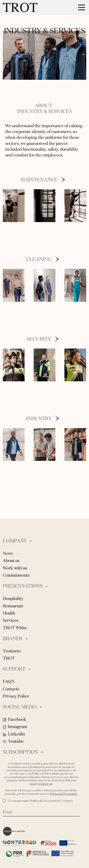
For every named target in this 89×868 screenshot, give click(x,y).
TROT (9, 658)
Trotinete (12, 651)
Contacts (11, 689)
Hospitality (13, 599)
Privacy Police (16, 696)
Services (11, 621)
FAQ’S (9, 682)
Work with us (15, 568)
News (8, 554)
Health (9, 613)
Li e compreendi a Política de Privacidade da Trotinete (40, 801)
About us (11, 561)
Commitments (16, 575)
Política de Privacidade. (64, 794)
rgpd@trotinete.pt (41, 784)
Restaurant (13, 606)
